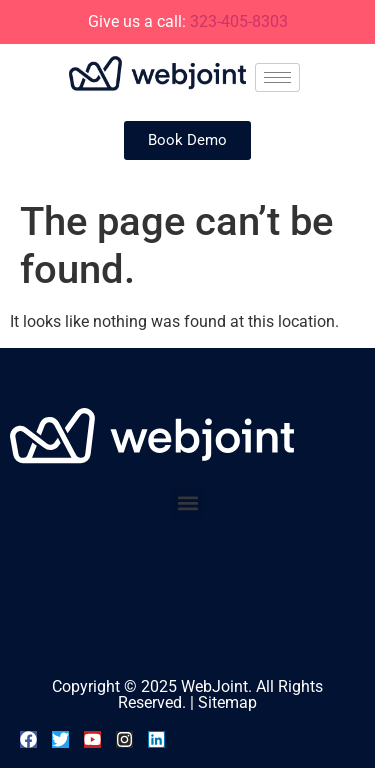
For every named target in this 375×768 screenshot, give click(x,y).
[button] (187, 502)
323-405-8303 (239, 21)
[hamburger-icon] (277, 77)
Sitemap (227, 702)
